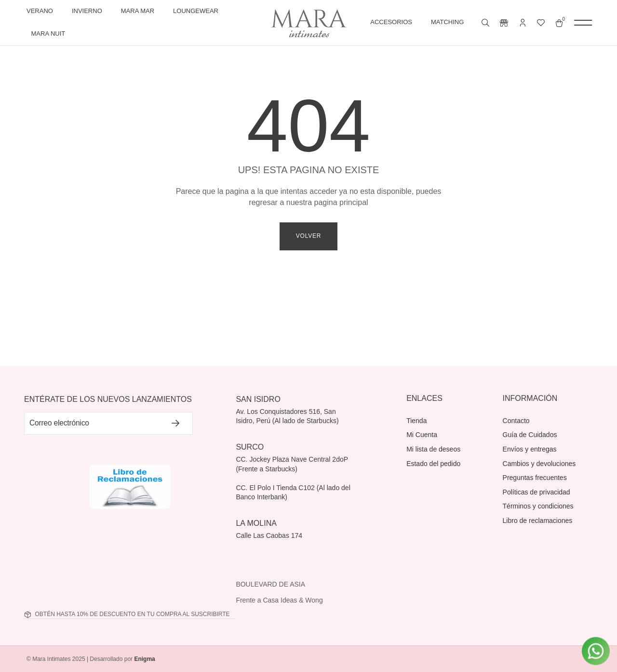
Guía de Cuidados (530, 435)
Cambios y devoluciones (539, 464)
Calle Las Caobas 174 (270, 535)
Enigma (144, 659)
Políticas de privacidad (537, 492)
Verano (42, 11)
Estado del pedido (433, 464)
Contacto (516, 421)
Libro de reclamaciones (538, 521)
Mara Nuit (51, 34)
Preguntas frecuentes (535, 478)
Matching (450, 23)
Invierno (89, 11)
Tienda (416, 421)
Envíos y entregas (530, 449)
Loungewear (198, 11)
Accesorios (394, 23)
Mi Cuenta (422, 435)
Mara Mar (140, 11)
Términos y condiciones (538, 506)
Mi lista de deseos (433, 449)
